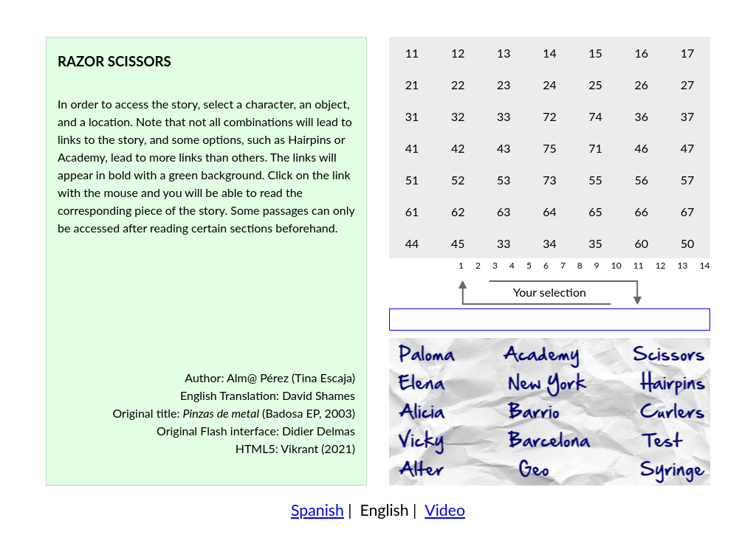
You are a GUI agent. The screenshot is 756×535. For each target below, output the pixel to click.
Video (445, 510)
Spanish (317, 510)
